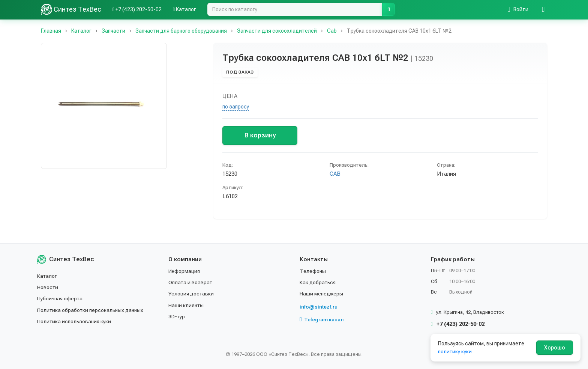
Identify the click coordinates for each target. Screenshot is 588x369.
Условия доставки (191, 294)
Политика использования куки (74, 321)
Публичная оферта (60, 298)
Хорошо (555, 348)
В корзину (260, 135)
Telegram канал (322, 319)
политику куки (455, 351)
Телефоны (313, 271)
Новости (48, 287)
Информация (184, 271)
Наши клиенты (186, 305)
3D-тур (177, 316)
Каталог (47, 276)
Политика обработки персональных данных (91, 310)
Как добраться (318, 282)
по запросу (236, 107)
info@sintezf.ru (319, 307)
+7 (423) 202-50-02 (458, 324)
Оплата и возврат (191, 282)
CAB (335, 174)
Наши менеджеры (321, 294)
